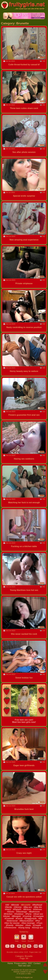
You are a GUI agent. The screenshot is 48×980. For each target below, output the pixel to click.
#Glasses (38, 909)
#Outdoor (19, 914)
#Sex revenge (28, 923)
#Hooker (19, 925)
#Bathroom (34, 912)
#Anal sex (38, 914)
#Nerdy (8, 907)
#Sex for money (12, 923)
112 (36, 946)
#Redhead (37, 905)
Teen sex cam (24, 966)
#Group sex (38, 928)
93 (19, 946)
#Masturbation (26, 921)
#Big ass (28, 907)
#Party (28, 914)
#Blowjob (16, 916)
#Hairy (8, 909)
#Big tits (38, 907)
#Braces (27, 909)
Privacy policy (21, 963)
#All (7, 905)
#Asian (6, 916)
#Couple (37, 925)
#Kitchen (8, 914)
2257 (30, 963)
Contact (37, 963)
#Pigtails (17, 909)
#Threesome (10, 928)
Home (11, 963)
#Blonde (15, 905)
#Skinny (18, 907)
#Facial (19, 919)
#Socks (11, 912)
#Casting (27, 916)
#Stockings (22, 912)
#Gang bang (24, 928)
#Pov (38, 921)
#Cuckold (9, 919)
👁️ (24, 937)
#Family (10, 925)
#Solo (28, 925)
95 (29, 946)
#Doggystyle (30, 919)
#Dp (40, 919)
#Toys (39, 923)
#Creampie (38, 916)
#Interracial (12, 921)
